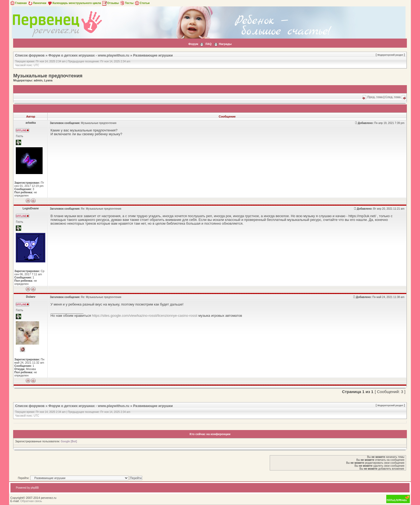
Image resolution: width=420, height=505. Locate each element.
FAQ (209, 44)
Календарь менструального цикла (74, 3)
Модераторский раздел (390, 55)
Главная (18, 3)
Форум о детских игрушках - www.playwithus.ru (89, 55)
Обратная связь (31, 501)
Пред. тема (375, 97)
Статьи (142, 3)
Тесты (126, 3)
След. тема (393, 97)
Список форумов (30, 55)
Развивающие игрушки (153, 55)
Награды (225, 44)
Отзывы (110, 3)
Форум (193, 44)
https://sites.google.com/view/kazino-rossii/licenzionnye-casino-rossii (145, 316)
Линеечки (37, 3)
